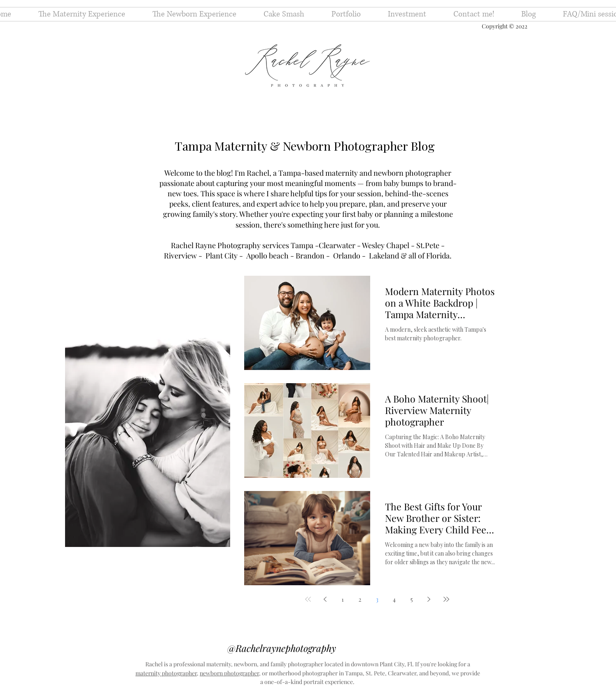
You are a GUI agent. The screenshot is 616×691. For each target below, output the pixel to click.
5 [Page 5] (412, 599)
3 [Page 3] (377, 599)
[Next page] (429, 599)
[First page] (308, 599)
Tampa (303, 245)
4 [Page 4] (394, 599)
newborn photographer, (230, 673)
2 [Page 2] (360, 599)
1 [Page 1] (343, 599)
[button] (346, 14)
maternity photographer (166, 673)
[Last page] (446, 599)
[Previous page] (325, 599)
